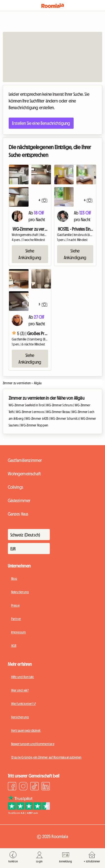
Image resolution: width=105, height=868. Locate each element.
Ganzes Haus (18, 514)
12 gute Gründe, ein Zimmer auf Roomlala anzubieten (46, 757)
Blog (14, 579)
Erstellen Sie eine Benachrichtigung (41, 123)
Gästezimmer (19, 500)
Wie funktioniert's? (24, 704)
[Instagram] (23, 787)
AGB (14, 646)
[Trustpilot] (29, 813)
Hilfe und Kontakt (23, 677)
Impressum (19, 632)
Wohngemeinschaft (25, 474)
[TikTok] (34, 787)
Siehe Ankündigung (30, 254)
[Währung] (29, 549)
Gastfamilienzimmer (25, 460)
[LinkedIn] (46, 787)
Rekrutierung (20, 592)
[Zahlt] (29, 535)
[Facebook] (12, 787)
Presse (15, 605)
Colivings (16, 487)
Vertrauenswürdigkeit (26, 731)
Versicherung (20, 717)
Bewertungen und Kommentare (33, 744)
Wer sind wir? (20, 690)
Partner (16, 619)
